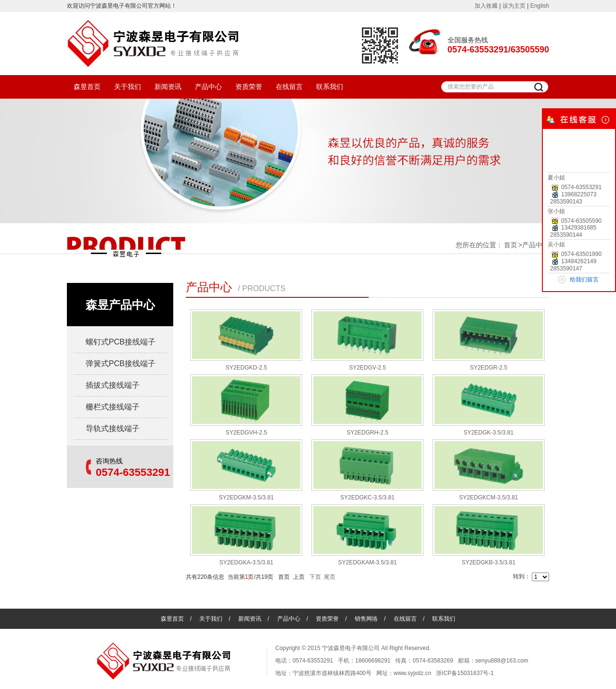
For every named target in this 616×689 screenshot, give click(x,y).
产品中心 (208, 87)
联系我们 (330, 87)
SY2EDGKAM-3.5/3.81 (367, 562)
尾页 (330, 577)
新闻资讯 (168, 87)
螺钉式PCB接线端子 (121, 342)
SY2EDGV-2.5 (367, 368)
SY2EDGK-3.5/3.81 (488, 433)
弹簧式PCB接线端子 (121, 364)
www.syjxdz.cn (412, 673)
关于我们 (128, 87)
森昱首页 (87, 87)
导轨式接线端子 (113, 428)
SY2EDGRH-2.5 (367, 433)
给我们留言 (584, 280)
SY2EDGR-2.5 (488, 368)
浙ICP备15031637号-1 (465, 673)
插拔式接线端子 (113, 385)
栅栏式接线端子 (113, 407)
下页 (315, 577)
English (540, 6)
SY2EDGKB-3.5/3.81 (488, 562)
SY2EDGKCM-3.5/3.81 (489, 498)
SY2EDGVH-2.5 (246, 433)
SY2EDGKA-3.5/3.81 (246, 562)
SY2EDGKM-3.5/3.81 (246, 498)
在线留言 (289, 87)
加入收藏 (486, 6)
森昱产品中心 (120, 305)
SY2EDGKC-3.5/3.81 (367, 498)
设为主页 (514, 6)
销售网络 (366, 619)
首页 (511, 245)
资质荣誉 (249, 87)
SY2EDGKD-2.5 (246, 368)
